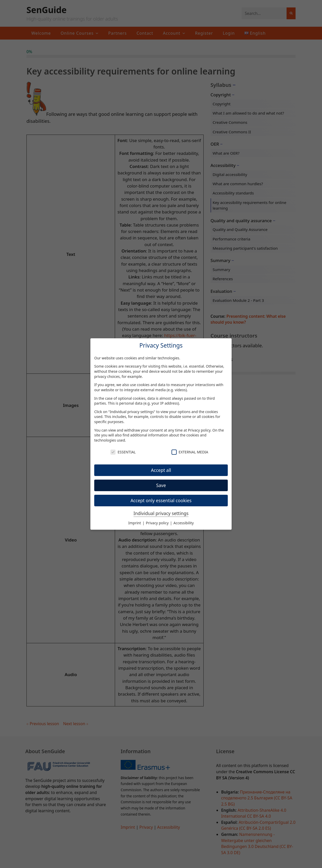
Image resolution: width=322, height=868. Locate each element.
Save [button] (161, 485)
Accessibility (184, 523)
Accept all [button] (161, 470)
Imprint (135, 523)
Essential (123, 452)
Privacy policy (199, 430)
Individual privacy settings (161, 513)
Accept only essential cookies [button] (161, 500)
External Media (190, 452)
